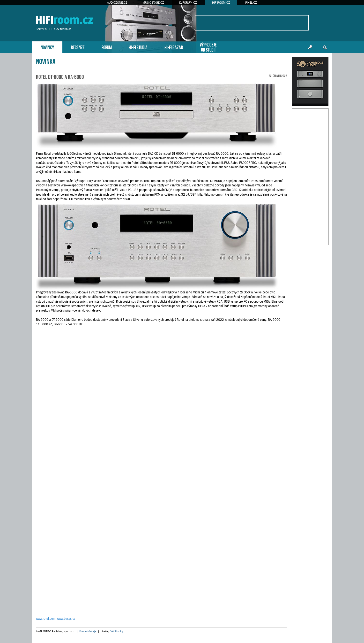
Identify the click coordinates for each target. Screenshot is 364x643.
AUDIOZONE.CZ (117, 3)
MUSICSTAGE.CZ (153, 3)
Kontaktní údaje (88, 632)
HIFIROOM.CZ (221, 3)
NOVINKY (47, 47)
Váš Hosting (117, 632)
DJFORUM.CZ (188, 3)
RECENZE (78, 47)
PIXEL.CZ (251, 3)
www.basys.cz (66, 619)
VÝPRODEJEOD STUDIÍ (208, 47)
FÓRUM (107, 47)
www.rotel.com (46, 619)
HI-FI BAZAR (174, 47)
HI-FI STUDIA (138, 47)
